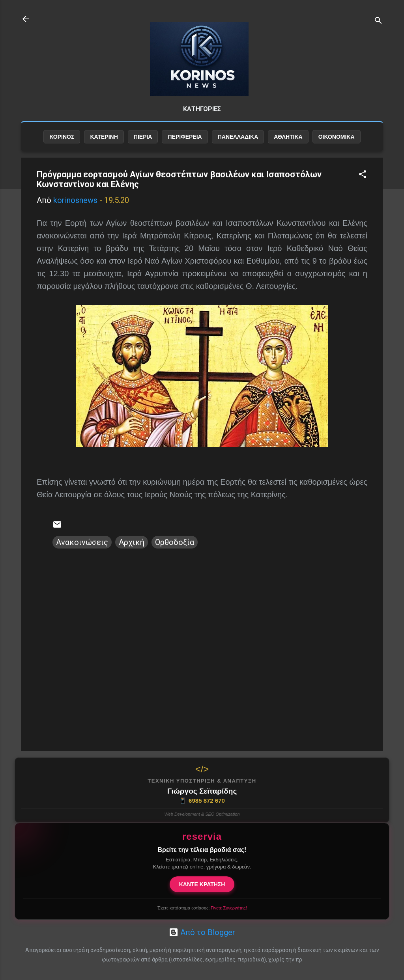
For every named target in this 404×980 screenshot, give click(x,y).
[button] (363, 175)
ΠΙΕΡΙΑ (143, 137)
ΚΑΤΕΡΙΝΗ (104, 137)
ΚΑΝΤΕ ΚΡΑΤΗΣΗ (202, 884)
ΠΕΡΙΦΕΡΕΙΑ (185, 137)
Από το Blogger (202, 932)
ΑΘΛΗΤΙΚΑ (288, 137)
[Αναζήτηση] (378, 21)
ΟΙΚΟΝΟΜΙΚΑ (337, 137)
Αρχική (132, 542)
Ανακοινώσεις (82, 542)
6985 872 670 (202, 801)
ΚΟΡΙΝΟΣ (62, 137)
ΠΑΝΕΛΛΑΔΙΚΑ (238, 137)
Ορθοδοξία (175, 542)
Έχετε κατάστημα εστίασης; (202, 908)
